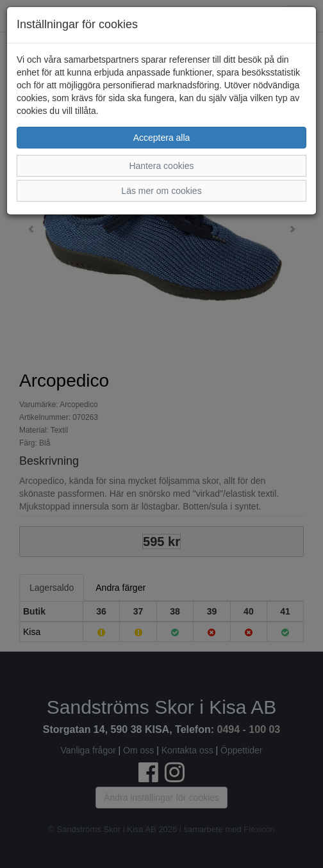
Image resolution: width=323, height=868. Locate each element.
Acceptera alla (162, 138)
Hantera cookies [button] (161, 166)
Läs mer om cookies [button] (161, 191)
